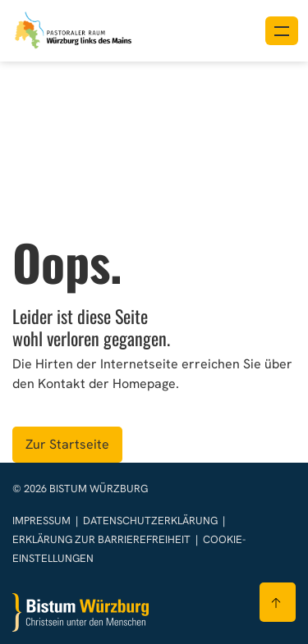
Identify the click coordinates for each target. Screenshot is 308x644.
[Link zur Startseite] (74, 29)
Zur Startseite (67, 444)
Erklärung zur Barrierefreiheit (101, 539)
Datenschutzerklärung (152, 521)
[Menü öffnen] (282, 31)
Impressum (43, 521)
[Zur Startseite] (80, 612)
